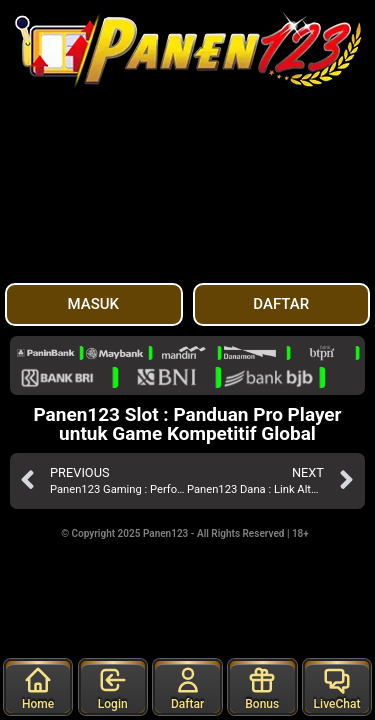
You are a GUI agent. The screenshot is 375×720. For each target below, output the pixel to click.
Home (38, 688)
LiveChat (337, 688)
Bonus (262, 688)
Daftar (187, 688)
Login (113, 688)
